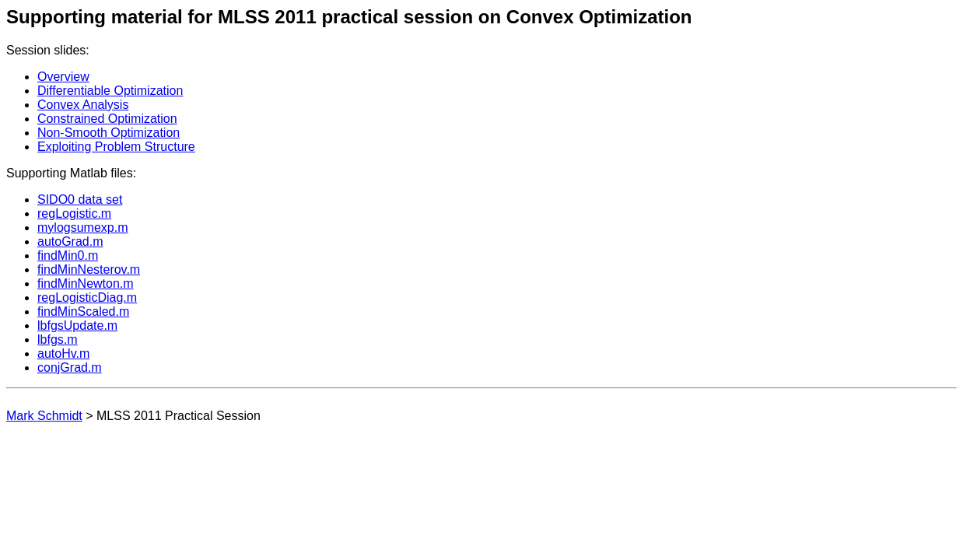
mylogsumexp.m (82, 227)
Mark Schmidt (44, 416)
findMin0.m (68, 255)
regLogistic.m (74, 213)
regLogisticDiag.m (87, 297)
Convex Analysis (83, 105)
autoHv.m (63, 353)
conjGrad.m (70, 367)
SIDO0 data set (80, 199)
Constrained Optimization (107, 119)
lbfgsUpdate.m (77, 325)
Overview (63, 77)
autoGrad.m (70, 241)
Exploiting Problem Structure (116, 147)
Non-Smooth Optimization (109, 133)
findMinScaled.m (83, 311)
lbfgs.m (58, 339)
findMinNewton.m (86, 283)
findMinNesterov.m (89, 269)
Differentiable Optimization (110, 91)
